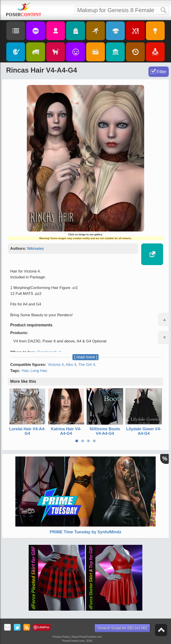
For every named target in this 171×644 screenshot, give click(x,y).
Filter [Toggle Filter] (162, 72)
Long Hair (39, 371)
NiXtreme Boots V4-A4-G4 (105, 431)
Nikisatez (36, 249)
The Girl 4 (87, 365)
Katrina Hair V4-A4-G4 (66, 431)
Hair (25, 371)
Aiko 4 (71, 365)
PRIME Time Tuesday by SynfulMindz (85, 532)
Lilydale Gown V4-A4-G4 (144, 431)
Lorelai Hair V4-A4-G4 (27, 431)
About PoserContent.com (87, 637)
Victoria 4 (56, 365)
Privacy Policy (61, 637)
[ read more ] (86, 357)
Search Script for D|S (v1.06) (122, 628)
